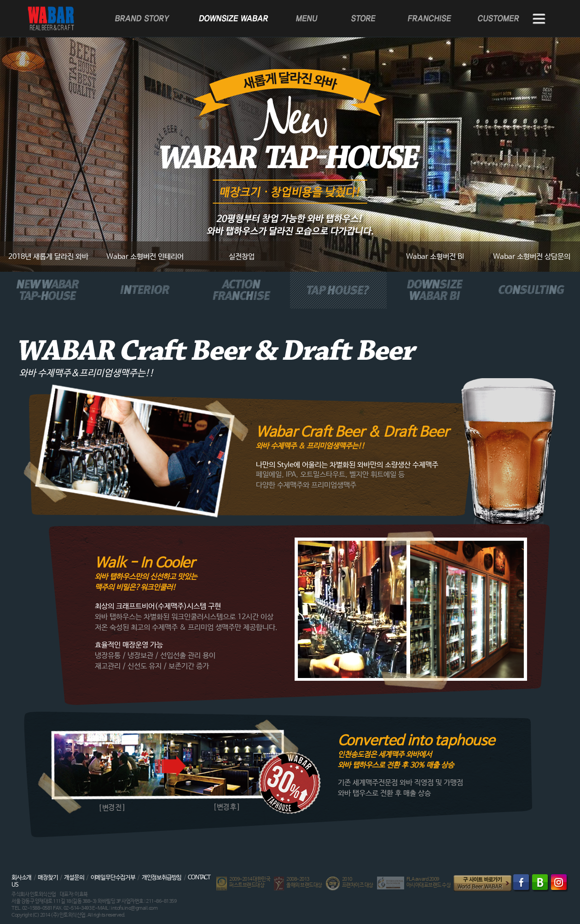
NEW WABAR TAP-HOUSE (48, 290)
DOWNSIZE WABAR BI (435, 290)
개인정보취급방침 (162, 878)
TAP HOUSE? (338, 290)
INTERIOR (145, 290)
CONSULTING (532, 290)
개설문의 (74, 878)
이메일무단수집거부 (113, 878)
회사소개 (21, 878)
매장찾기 (48, 878)
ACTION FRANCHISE (242, 290)
